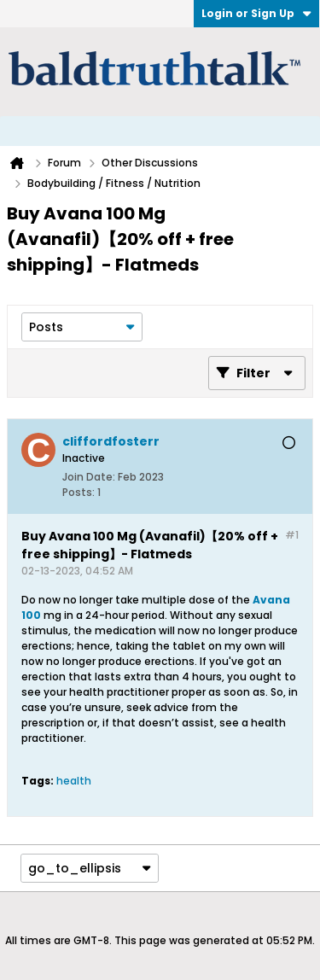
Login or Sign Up (256, 13)
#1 (292, 535)
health (74, 781)
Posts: (79, 492)
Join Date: (89, 477)
